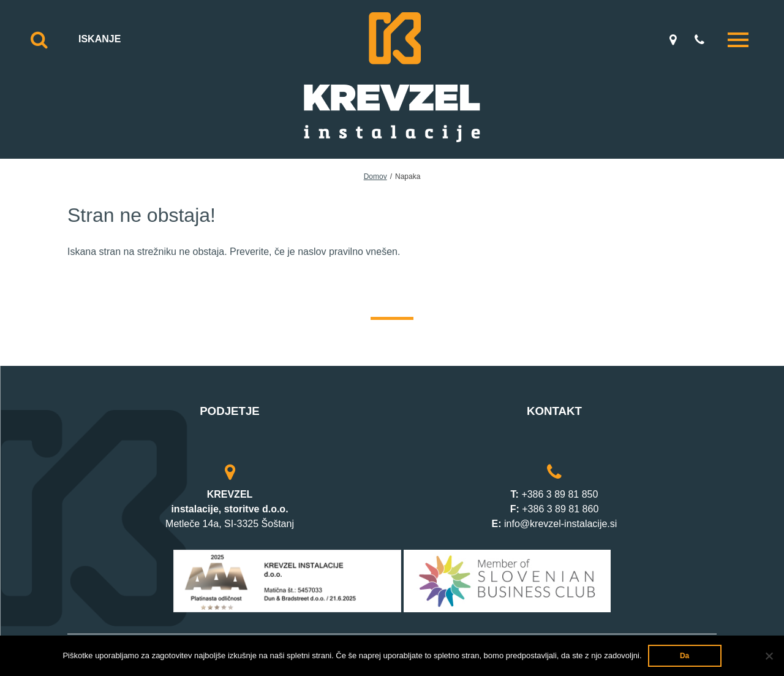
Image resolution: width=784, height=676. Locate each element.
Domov (375, 177)
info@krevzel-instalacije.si (560, 524)
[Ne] (769, 656)
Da (684, 656)
